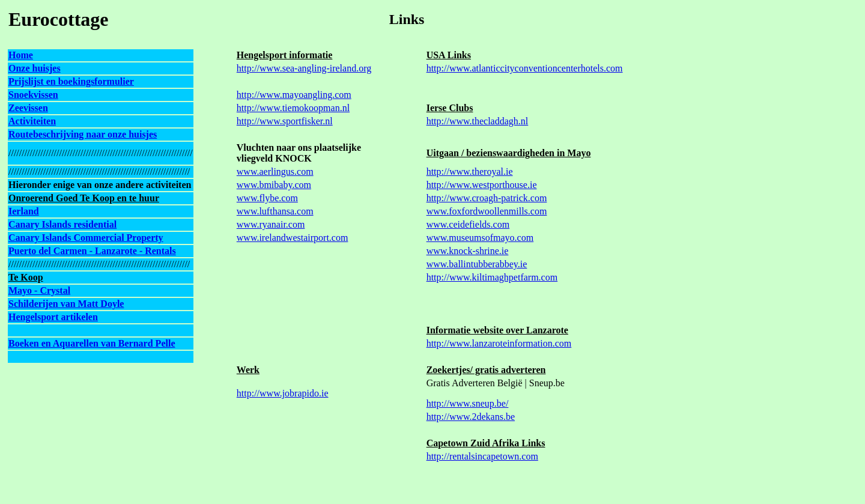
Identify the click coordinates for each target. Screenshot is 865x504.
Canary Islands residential (62, 224)
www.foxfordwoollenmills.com (487, 211)
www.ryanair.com (271, 224)
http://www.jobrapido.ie (283, 393)
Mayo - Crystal (39, 290)
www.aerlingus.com (275, 172)
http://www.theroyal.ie (470, 172)
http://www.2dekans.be (471, 417)
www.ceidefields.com (468, 224)
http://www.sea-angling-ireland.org (304, 68)
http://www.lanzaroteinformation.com (499, 343)
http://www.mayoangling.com (294, 95)
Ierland (24, 211)
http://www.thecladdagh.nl (478, 121)
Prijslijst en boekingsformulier (71, 81)
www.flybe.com (267, 198)
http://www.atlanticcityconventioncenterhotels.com (525, 68)
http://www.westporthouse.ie (482, 185)
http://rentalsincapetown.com (482, 456)
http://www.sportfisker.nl (285, 121)
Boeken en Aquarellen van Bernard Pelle (92, 343)
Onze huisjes (35, 68)
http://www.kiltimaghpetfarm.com (492, 277)
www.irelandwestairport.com (293, 238)
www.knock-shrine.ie (468, 251)
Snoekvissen (33, 95)
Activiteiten (32, 121)
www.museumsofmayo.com (480, 238)
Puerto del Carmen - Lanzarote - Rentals (92, 251)
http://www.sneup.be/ (468, 403)
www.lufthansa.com (275, 211)
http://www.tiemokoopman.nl (293, 108)
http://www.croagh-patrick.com (487, 198)
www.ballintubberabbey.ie (477, 264)
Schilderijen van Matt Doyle (66, 304)
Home (21, 55)
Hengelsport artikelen (53, 317)
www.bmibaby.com (274, 185)
